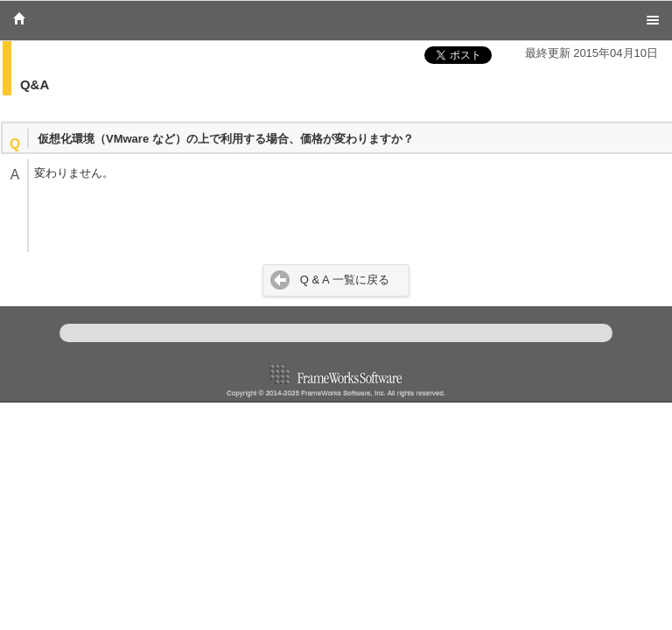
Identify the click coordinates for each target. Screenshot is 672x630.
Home (19, 18)
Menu (653, 20)
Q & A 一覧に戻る (345, 280)
